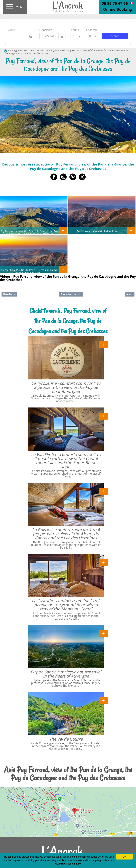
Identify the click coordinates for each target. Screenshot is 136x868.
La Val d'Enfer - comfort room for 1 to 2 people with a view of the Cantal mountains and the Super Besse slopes (66, 460)
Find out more (74, 864)
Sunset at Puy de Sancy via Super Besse (42, 50)
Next (130, 294)
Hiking (13, 50)
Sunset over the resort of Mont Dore (97, 231)
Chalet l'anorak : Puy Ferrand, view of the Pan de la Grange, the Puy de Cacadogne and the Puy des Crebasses (68, 321)
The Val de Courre (66, 739)
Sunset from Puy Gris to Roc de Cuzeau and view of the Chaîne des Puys (29, 271)
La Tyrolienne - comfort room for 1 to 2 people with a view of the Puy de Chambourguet (66, 387)
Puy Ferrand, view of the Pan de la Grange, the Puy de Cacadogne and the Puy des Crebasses (29, 232)
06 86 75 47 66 (115, 3)
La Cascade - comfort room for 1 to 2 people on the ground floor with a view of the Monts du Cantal (66, 605)
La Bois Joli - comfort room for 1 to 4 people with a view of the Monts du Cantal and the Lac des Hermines (66, 534)
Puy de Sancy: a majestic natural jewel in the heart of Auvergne (66, 674)
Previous (9, 294)
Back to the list (71, 294)
